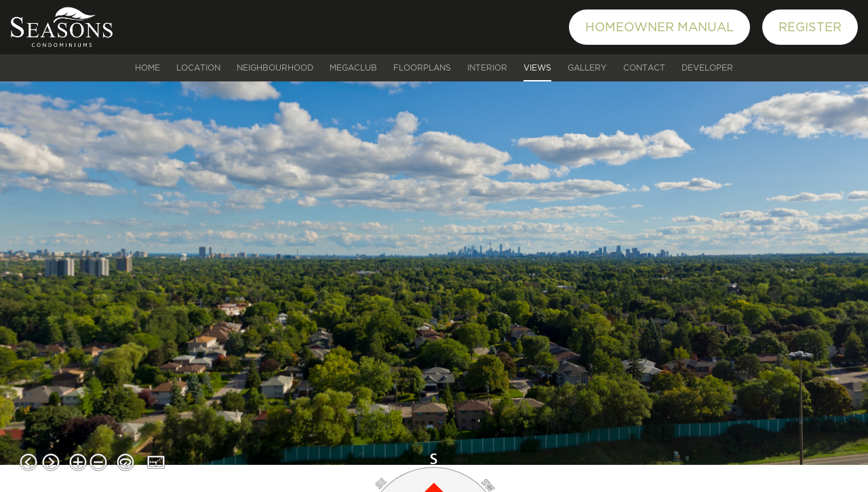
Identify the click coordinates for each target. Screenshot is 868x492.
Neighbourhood (275, 68)
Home (147, 68)
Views (537, 68)
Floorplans (422, 68)
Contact (644, 68)
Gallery (587, 68)
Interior (487, 68)
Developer (707, 68)
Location (198, 68)
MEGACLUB (353, 68)
